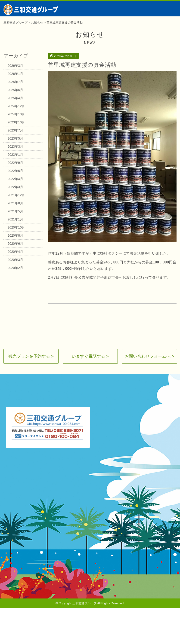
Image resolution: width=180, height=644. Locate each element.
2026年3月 (15, 66)
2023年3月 (15, 147)
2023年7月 (15, 130)
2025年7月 (15, 82)
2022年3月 (15, 187)
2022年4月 (15, 179)
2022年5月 (15, 171)
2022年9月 (15, 163)
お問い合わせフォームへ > (149, 356)
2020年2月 (15, 268)
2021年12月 (16, 195)
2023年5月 (15, 138)
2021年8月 (15, 203)
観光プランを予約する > (31, 356)
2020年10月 (16, 227)
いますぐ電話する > (90, 356)
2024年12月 (16, 106)
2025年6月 (15, 90)
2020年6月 (15, 244)
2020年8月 (15, 235)
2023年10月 (16, 122)
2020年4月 (15, 252)
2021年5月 (15, 211)
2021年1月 (15, 219)
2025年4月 (15, 98)
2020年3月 (15, 260)
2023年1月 (15, 155)
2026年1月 (15, 74)
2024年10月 (16, 114)
